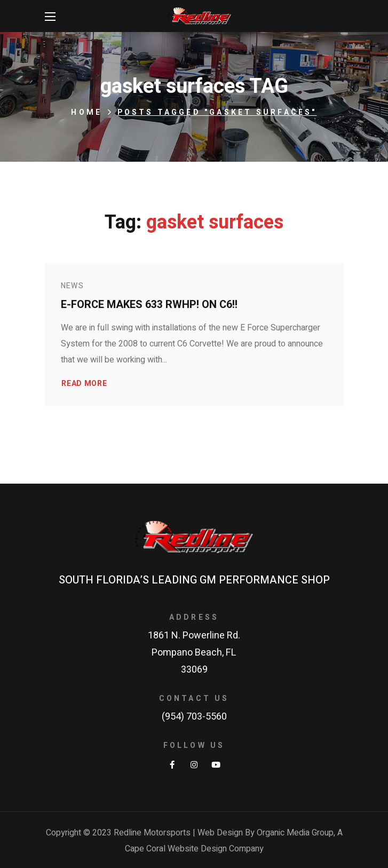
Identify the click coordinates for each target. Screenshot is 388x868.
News (73, 286)
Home (86, 112)
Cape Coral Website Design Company (194, 849)
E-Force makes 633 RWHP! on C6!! (149, 305)
